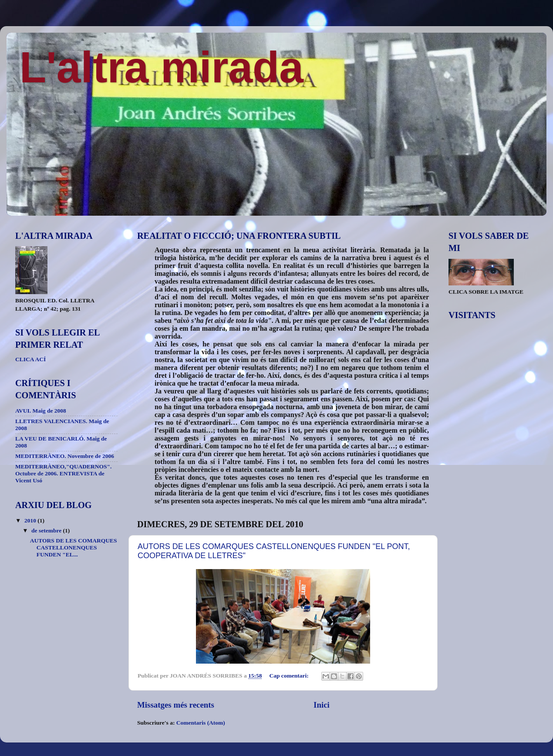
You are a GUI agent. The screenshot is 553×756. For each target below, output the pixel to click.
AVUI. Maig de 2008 (41, 411)
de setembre (47, 531)
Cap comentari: (290, 676)
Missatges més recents (176, 705)
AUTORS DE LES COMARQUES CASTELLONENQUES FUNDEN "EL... (74, 548)
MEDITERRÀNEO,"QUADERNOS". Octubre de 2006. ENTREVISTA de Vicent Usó (63, 473)
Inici (322, 705)
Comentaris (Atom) (201, 723)
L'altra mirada (162, 67)
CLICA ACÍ (30, 359)
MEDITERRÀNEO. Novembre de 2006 (65, 456)
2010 (31, 520)
